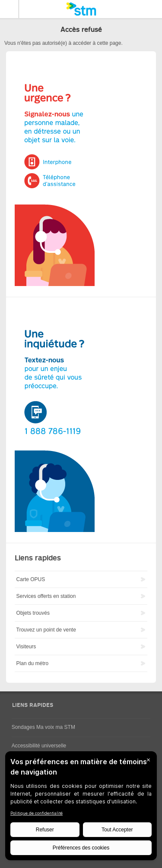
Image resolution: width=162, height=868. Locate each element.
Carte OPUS (31, 579)
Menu (10, 9)
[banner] (81, 9)
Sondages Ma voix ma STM (43, 727)
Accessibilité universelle (39, 746)
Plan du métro (33, 663)
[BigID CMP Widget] (81, 808)
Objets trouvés (33, 613)
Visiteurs (26, 647)
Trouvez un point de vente (46, 630)
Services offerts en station (46, 596)
